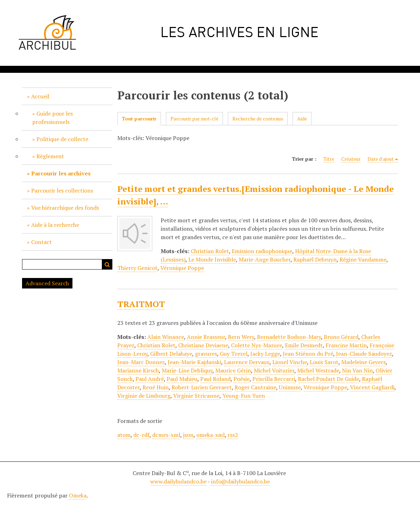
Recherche (107, 264)
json (188, 435)
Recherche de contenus (258, 119)
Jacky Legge (265, 354)
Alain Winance (166, 337)
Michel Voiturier (274, 370)
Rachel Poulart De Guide (328, 379)
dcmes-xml (166, 435)
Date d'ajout (381, 159)
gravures (206, 354)
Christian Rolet (210, 251)
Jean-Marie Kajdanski (194, 362)
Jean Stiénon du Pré (308, 354)
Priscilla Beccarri (274, 379)
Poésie (241, 379)
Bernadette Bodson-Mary (289, 337)
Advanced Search (47, 283)
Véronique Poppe (182, 268)
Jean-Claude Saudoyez (364, 354)
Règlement (50, 156)
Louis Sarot (324, 362)
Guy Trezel (234, 354)
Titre (329, 159)
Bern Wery (241, 337)
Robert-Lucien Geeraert (202, 387)
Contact (41, 242)
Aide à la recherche (55, 225)
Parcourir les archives (61, 173)
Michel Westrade (318, 370)
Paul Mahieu (182, 379)
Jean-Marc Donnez (141, 362)
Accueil (40, 96)
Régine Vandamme (363, 259)
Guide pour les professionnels (52, 118)
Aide (302, 119)
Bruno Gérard (341, 337)
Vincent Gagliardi (372, 387)
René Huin (156, 387)
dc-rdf (141, 435)
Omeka (78, 495)
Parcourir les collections (62, 190)
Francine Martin (346, 345)
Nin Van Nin (357, 370)
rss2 (233, 435)
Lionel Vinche (290, 362)
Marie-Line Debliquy (187, 370)
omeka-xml (211, 435)
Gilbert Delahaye (171, 354)
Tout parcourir (139, 119)
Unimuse (290, 387)
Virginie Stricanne (196, 396)
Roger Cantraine (255, 387)
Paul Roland (215, 379)
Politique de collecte (62, 139)
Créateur (351, 159)
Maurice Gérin (233, 370)
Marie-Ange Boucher (265, 259)
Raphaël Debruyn (315, 259)
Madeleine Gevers (363, 362)
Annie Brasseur (206, 337)
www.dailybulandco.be (178, 481)
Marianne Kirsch (138, 370)
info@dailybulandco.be (240, 481)
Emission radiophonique (262, 251)
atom (124, 435)
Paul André (150, 379)
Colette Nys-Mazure (257, 345)
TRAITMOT (141, 304)
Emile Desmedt (304, 345)
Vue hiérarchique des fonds (65, 208)
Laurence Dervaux (247, 362)
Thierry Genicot (137, 268)
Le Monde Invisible (212, 259)
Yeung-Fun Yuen (244, 396)
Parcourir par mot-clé (194, 119)
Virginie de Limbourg (144, 396)
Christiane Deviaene (203, 345)
